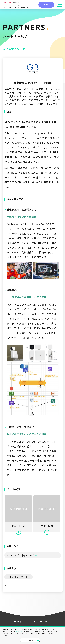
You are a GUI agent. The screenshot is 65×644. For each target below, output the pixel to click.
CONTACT (46, 5)
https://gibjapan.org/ (24, 555)
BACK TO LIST (16, 49)
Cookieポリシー (19, 632)
